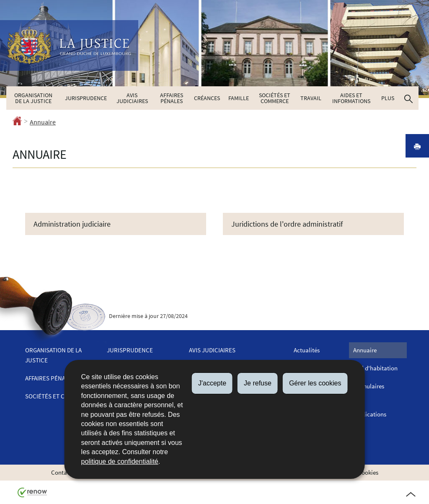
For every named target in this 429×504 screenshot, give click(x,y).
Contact (62, 472)
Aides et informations (351, 98)
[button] (408, 98)
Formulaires (369, 386)
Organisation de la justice (33, 98)
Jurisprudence (86, 98)
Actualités (307, 350)
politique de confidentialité (120, 461)
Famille (239, 98)
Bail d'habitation (375, 368)
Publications (370, 414)
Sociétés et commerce (275, 98)
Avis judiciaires (132, 98)
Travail (311, 98)
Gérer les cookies (315, 383)
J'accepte (212, 383)
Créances (207, 98)
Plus (388, 98)
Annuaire (43, 122)
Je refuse (258, 383)
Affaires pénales (172, 98)
